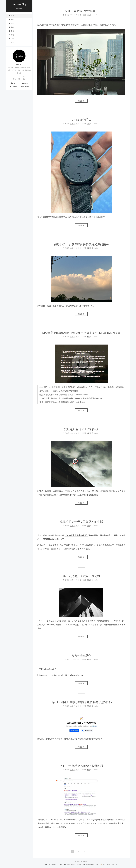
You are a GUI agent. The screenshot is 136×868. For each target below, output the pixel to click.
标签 (11, 20)
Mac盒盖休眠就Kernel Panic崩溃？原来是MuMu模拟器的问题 (81, 333)
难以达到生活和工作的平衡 (81, 429)
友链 (11, 35)
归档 (11, 27)
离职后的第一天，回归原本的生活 (81, 522)
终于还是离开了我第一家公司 (81, 576)
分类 (11, 23)
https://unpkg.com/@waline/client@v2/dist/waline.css (60, 675)
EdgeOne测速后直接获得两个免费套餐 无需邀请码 (81, 702)
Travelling (13, 86)
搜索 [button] (11, 42)
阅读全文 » (81, 101)
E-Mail (25, 83)
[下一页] (90, 852)
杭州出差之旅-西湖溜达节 (81, 11)
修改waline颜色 (81, 655)
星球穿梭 (25, 86)
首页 (11, 16)
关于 (11, 39)
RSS (13, 83)
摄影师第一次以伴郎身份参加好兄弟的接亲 (81, 244)
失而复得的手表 (81, 120)
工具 (11, 31)
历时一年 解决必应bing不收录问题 (81, 766)
